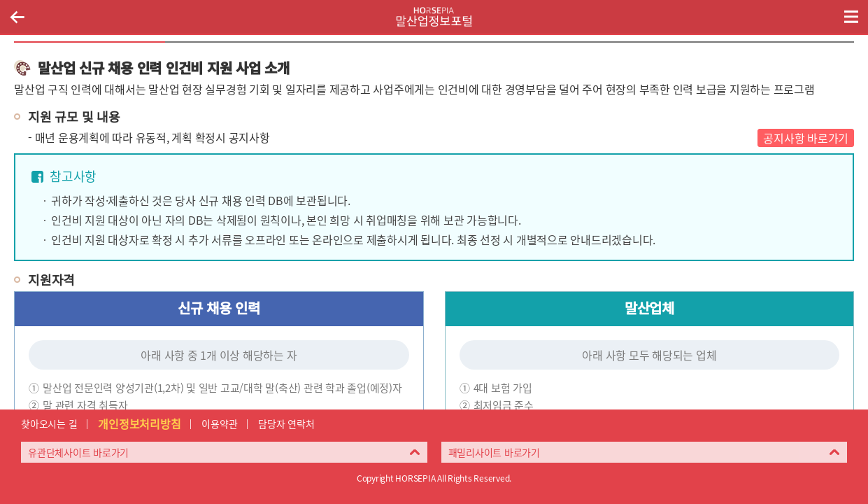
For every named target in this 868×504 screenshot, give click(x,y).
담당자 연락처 (286, 423)
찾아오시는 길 (49, 423)
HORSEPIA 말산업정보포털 (434, 17)
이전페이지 (17, 17)
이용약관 (219, 423)
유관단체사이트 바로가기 (78, 452)
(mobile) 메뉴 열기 (851, 17)
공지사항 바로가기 (806, 138)
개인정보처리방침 (139, 423)
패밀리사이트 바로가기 (494, 452)
